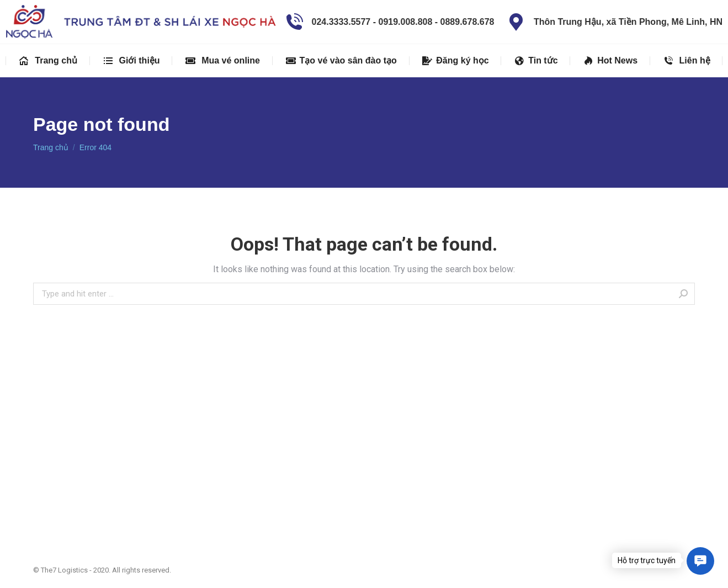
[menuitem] (48, 61)
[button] (700, 561)
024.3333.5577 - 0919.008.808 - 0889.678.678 (389, 22)
